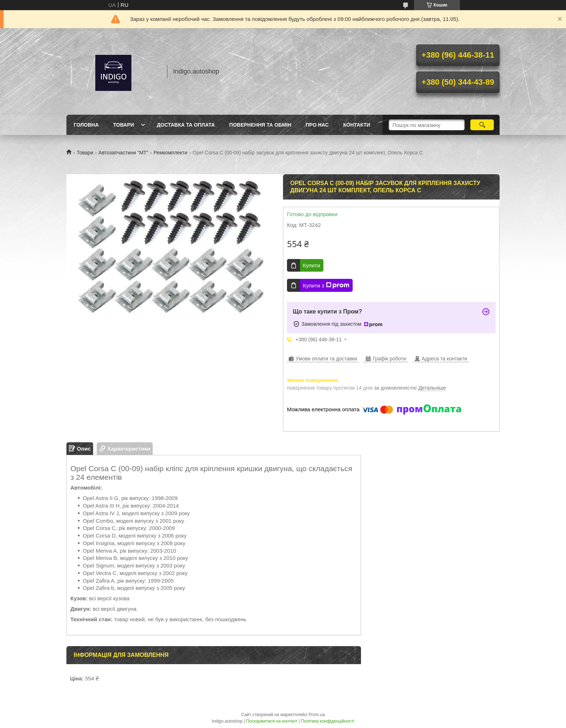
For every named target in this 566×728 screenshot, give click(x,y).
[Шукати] (482, 125)
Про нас (317, 125)
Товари (123, 125)
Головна (86, 125)
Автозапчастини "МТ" (123, 153)
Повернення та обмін (260, 125)
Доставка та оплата (186, 125)
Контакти (357, 125)
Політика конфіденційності (328, 721)
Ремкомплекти (170, 153)
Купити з (326, 285)
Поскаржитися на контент (272, 721)
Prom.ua (317, 715)
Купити (312, 265)
